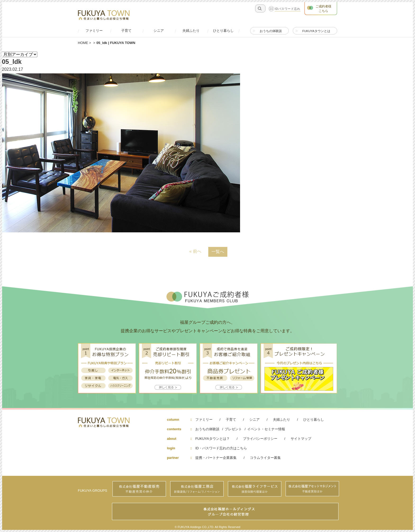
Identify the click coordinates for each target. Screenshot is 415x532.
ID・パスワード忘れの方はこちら (221, 448)
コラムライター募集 (265, 458)
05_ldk (12, 62)
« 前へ (195, 251)
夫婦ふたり (281, 420)
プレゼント (233, 429)
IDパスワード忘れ (288, 9)
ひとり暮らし (314, 420)
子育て (231, 420)
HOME (83, 43)
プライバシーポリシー (260, 439)
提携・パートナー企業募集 (216, 458)
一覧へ (218, 252)
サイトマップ (301, 439)
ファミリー (204, 420)
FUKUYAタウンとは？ (213, 439)
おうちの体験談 (207, 429)
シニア (254, 420)
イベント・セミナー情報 (266, 429)
